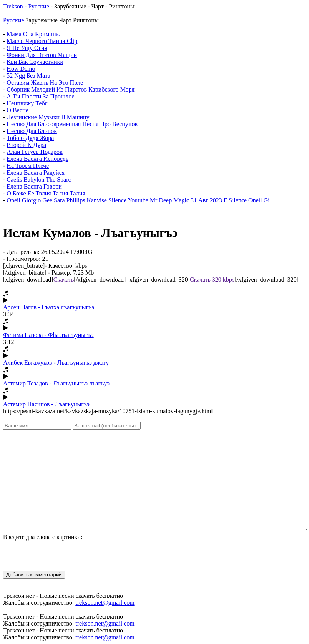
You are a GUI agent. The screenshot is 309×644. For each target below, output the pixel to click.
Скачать (64, 279)
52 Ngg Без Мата (28, 76)
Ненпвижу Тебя (27, 103)
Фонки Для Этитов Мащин (42, 55)
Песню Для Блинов (32, 131)
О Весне (17, 110)
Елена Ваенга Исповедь (37, 159)
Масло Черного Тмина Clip (42, 41)
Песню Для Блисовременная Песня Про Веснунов (72, 124)
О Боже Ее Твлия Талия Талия (46, 193)
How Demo (21, 69)
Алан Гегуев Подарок (34, 152)
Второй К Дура (26, 145)
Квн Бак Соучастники (35, 62)
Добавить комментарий (34, 575)
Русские (39, 6)
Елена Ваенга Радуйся (36, 173)
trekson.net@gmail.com (105, 603)
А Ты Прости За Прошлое (40, 96)
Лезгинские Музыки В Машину (48, 117)
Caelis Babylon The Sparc (39, 179)
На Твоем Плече (28, 166)
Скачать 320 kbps (212, 279)
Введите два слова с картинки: (43, 537)
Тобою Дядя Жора (30, 138)
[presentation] (61, 556)
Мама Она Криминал (34, 34)
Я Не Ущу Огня (27, 48)
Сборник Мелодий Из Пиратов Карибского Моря (71, 89)
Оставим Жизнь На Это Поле (45, 83)
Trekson (13, 6)
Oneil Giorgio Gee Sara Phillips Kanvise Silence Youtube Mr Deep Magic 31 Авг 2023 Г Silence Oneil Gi (138, 200)
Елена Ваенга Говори (34, 186)
